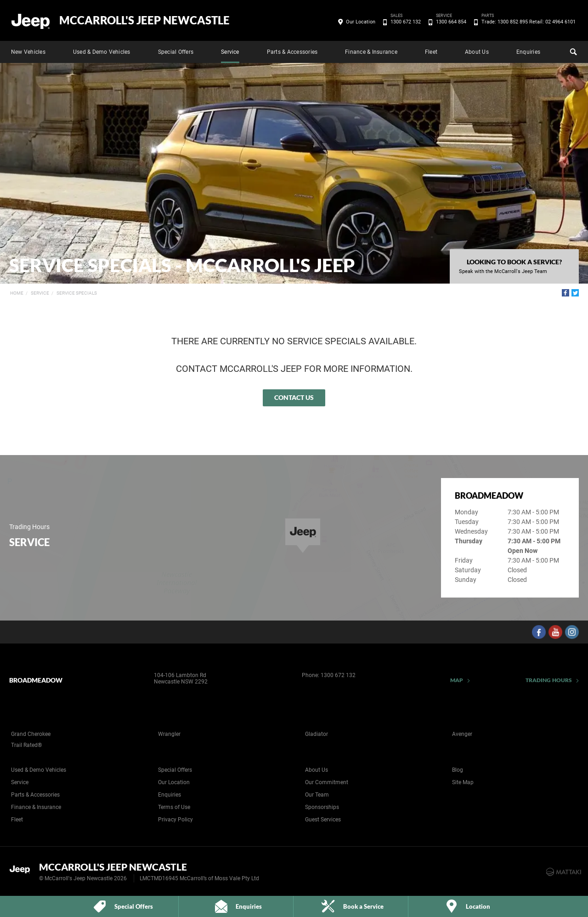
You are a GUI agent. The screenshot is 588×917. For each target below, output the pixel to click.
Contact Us (294, 397)
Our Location (361, 22)
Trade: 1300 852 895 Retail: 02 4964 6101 (527, 22)
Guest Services (323, 820)
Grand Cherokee (31, 734)
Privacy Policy (175, 820)
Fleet (431, 52)
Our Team (317, 795)
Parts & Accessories (292, 52)
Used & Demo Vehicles (102, 52)
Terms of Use (174, 807)
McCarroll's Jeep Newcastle (144, 20)
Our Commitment (327, 782)
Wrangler (169, 734)
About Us (477, 52)
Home (17, 293)
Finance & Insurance (371, 52)
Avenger (462, 734)
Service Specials (77, 293)
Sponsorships (322, 807)
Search (572, 51)
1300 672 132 (404, 22)
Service (230, 52)
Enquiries (528, 52)
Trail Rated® (26, 745)
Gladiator (317, 734)
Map (457, 680)
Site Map (463, 782)
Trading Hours (549, 680)
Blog (458, 770)
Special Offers (176, 52)
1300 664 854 (449, 22)
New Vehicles (28, 52)
